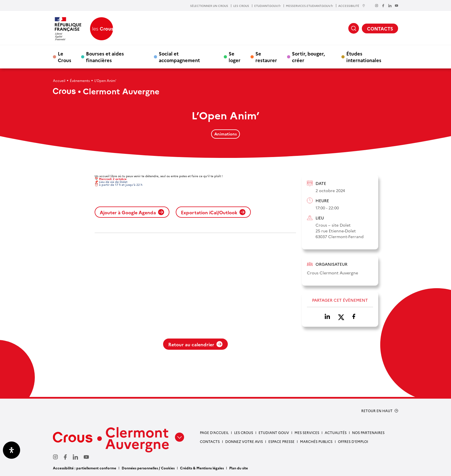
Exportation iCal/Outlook (213, 212)
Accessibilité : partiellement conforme (85, 468)
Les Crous (244, 432)
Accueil (59, 80)
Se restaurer (266, 57)
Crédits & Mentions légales (202, 468)
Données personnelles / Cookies (148, 468)
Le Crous (65, 57)
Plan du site (239, 468)
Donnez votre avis (244, 441)
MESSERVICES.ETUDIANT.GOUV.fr (309, 6)
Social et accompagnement (179, 57)
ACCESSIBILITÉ (352, 6)
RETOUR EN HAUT (377, 411)
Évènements (80, 80)
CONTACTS (380, 28)
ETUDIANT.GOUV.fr (267, 6)
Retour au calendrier (195, 344)
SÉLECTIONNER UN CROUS (209, 6)
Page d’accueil (214, 432)
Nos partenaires (368, 432)
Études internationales (364, 57)
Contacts (210, 441)
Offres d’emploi (353, 441)
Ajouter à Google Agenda (132, 212)
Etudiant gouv (274, 432)
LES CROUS (241, 6)
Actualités (336, 432)
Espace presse (281, 441)
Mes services (307, 432)
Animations (225, 134)
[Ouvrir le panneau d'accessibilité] (12, 450)
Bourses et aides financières (105, 57)
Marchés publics (316, 441)
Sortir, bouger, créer (308, 57)
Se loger (235, 57)
